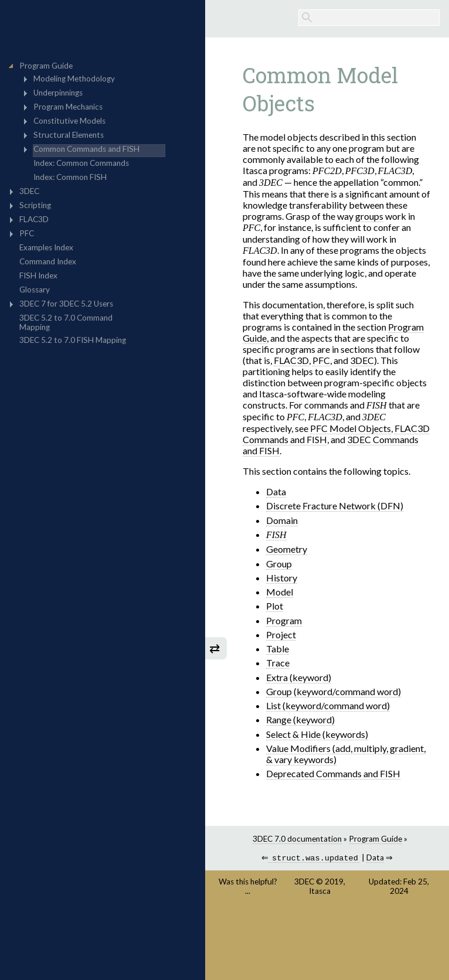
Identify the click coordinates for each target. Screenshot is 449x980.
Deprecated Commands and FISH (333, 773)
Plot (275, 606)
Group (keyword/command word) (334, 691)
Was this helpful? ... (248, 887)
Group (279, 564)
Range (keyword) (300, 719)
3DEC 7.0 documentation (297, 839)
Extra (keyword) (299, 677)
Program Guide (375, 839)
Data (276, 491)
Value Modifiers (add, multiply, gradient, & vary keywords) (346, 754)
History (282, 578)
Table (278, 649)
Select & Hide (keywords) (317, 734)
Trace (278, 663)
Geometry (287, 549)
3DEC (304, 883)
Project (281, 634)
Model (280, 592)
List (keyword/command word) (328, 705)
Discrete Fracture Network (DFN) (335, 506)
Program (284, 620)
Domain (282, 520)
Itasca (320, 892)
